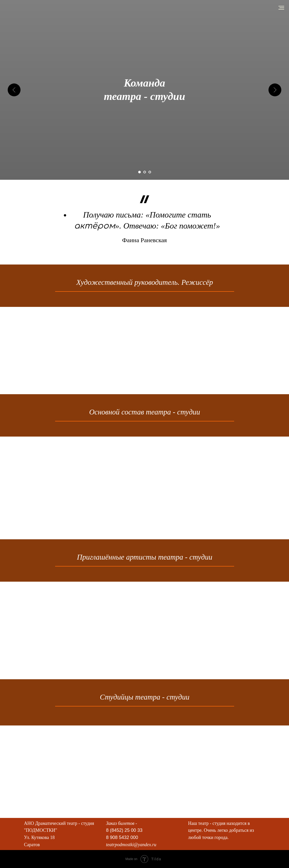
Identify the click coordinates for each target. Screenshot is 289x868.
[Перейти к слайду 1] (139, 172)
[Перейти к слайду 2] (145, 172)
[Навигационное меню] (281, 8)
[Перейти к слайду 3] (150, 172)
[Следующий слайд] (275, 90)
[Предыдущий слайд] (14, 90)
